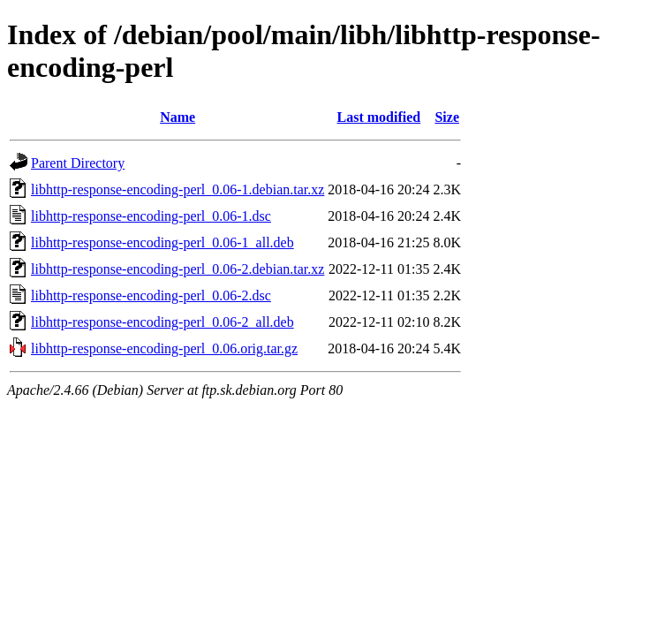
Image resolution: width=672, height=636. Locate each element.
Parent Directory (78, 163)
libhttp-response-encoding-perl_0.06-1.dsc (151, 216)
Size (447, 117)
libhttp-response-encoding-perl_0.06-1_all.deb (162, 242)
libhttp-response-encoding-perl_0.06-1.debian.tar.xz (177, 189)
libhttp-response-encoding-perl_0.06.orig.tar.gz (164, 348)
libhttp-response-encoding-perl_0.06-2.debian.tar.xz (177, 269)
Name (177, 117)
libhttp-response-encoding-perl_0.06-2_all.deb (162, 322)
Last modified (379, 117)
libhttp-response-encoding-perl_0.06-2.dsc (151, 295)
